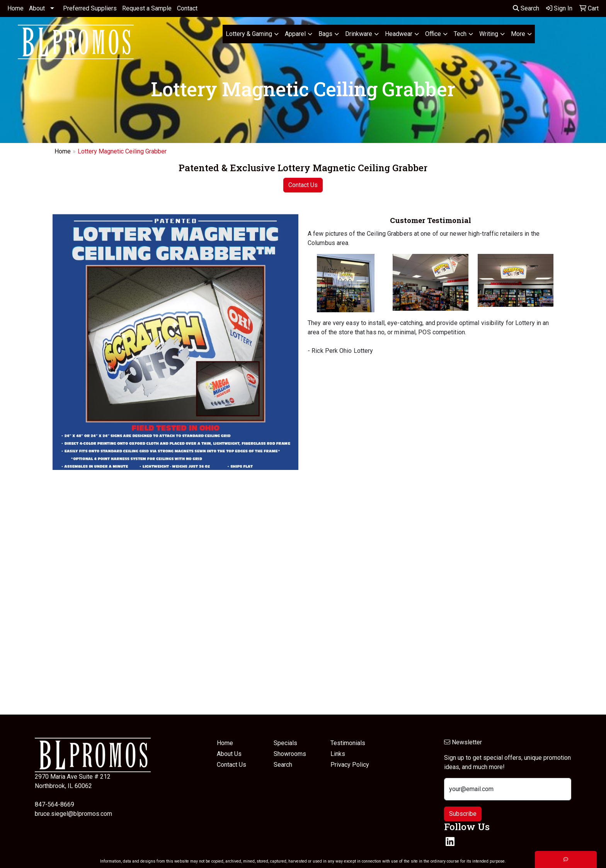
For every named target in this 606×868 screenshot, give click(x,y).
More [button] (518, 34)
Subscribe (463, 814)
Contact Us (303, 185)
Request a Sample (147, 8)
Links (338, 754)
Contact (187, 8)
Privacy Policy (350, 765)
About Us (229, 754)
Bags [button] (325, 34)
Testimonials (348, 743)
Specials (285, 743)
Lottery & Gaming (249, 34)
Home (15, 8)
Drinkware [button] (359, 34)
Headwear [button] (399, 34)
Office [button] (433, 34)
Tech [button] (460, 34)
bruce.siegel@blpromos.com (73, 814)
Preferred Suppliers (90, 8)
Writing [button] (489, 34)
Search (526, 8)
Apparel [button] (295, 34)
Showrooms (290, 754)
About (37, 8)
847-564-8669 (54, 804)
